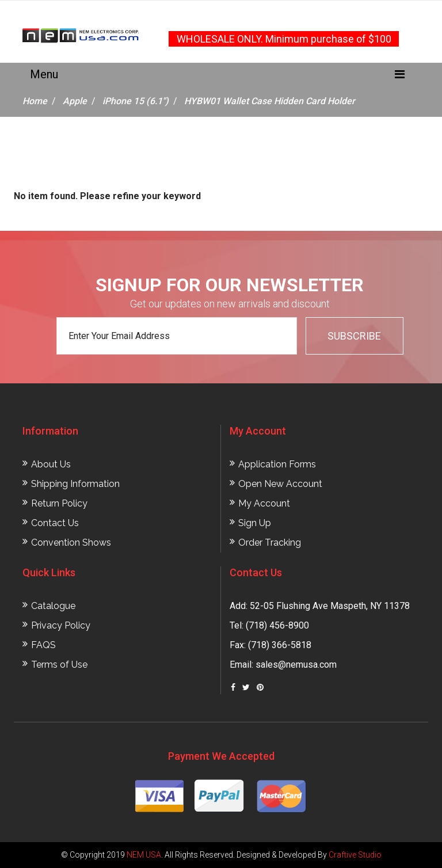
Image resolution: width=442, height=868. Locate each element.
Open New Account (280, 484)
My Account (264, 503)
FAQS (43, 645)
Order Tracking (270, 542)
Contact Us (55, 523)
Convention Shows (71, 542)
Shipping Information (75, 484)
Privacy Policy (61, 625)
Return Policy (59, 503)
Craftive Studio (355, 855)
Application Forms (277, 464)
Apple (75, 101)
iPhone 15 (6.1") (136, 101)
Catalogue (53, 606)
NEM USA (144, 855)
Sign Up (255, 523)
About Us (51, 464)
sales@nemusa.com (296, 665)
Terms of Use (59, 665)
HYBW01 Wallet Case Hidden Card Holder (270, 101)
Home (35, 101)
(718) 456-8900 (277, 625)
